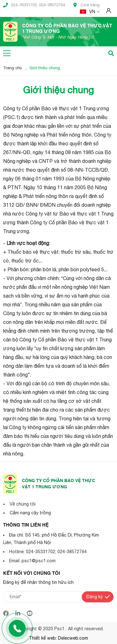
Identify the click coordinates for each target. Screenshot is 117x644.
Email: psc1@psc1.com (32, 561)
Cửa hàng (86, 5)
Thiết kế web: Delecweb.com (58, 638)
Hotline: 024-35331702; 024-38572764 (48, 552)
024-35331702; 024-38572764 (34, 5)
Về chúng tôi (23, 504)
